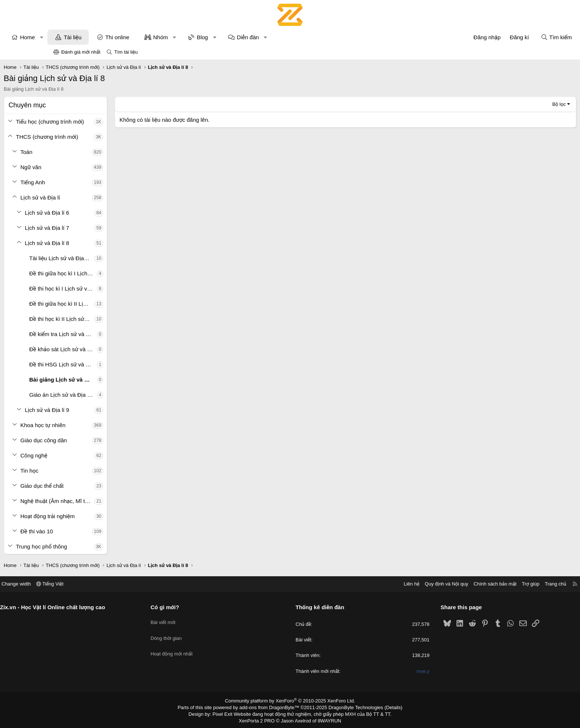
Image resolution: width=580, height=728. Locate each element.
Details (386, 707)
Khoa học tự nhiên (92, 425)
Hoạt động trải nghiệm (97, 516)
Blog (252, 37)
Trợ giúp (476, 584)
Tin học (79, 471)
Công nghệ (83, 455)
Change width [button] (71, 584)
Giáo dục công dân (93, 440)
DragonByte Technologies (351, 707)
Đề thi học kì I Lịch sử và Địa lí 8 (113, 288)
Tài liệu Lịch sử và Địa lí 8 (111, 258)
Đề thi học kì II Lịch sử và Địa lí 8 (111, 319)
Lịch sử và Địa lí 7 (97, 228)
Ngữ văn (80, 167)
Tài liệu (122, 37)
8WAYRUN (326, 719)
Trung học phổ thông (91, 546)
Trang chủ (500, 584)
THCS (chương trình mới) (97, 137)
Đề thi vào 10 (86, 531)
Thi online (167, 37)
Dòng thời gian (194, 633)
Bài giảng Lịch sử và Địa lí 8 (113, 380)
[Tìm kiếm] (507, 37)
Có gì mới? (193, 607)
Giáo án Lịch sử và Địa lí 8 (112, 395)
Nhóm (210, 37)
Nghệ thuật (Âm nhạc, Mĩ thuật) (107, 501)
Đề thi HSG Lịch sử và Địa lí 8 (113, 364)
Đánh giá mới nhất (81, 52)
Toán (76, 152)
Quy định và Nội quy (391, 584)
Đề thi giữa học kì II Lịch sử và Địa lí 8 (111, 304)
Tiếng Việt (105, 584)
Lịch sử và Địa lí (90, 197)
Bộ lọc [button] (510, 104)
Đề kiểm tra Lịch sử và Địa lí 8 (113, 334)
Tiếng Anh (82, 182)
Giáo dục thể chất (92, 486)
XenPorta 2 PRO (259, 719)
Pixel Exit (228, 713)
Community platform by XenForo (290, 701)
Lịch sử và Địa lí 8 (97, 243)
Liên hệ (356, 584)
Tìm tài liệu (126, 52)
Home (77, 37)
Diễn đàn (297, 37)
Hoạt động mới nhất (199, 646)
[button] (91, 37)
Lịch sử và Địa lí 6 (97, 213)
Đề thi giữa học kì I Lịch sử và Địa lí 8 (113, 273)
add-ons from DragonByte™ (271, 707)
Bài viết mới (191, 620)
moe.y (395, 671)
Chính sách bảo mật (440, 584)
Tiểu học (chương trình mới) (100, 122)
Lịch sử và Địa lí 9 (97, 410)
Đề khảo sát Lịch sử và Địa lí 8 (113, 349)
